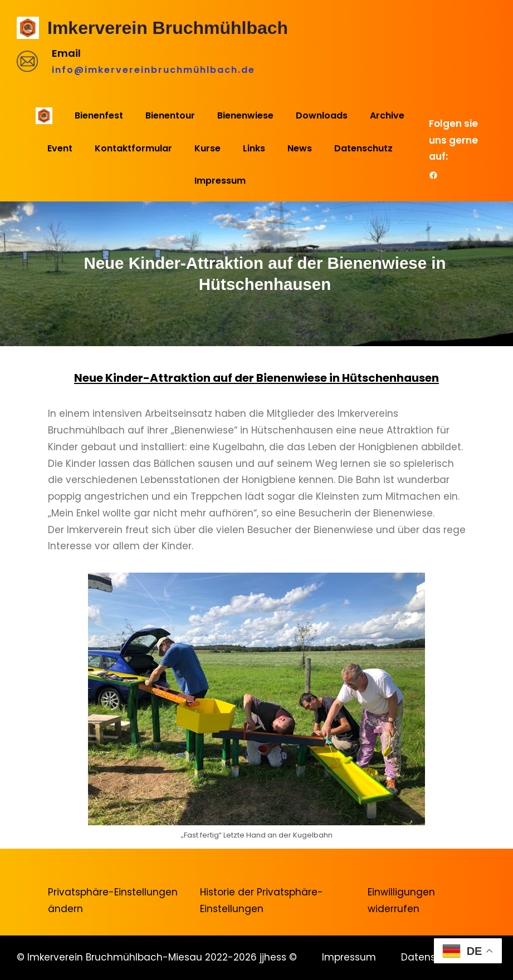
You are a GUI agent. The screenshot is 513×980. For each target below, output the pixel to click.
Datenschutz (432, 957)
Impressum (349, 957)
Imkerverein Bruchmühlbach (168, 28)
